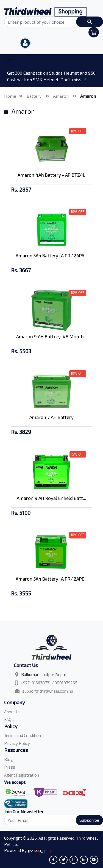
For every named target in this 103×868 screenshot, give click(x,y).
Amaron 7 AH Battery (51, 417)
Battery (35, 96)
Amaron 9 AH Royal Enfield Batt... (51, 498)
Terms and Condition (23, 735)
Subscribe (89, 820)
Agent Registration (22, 775)
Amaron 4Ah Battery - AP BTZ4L (51, 175)
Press (10, 767)
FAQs (9, 719)
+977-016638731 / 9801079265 (49, 683)
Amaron (61, 96)
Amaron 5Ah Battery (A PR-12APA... (52, 255)
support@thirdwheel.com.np (48, 691)
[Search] (51, 820)
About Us (12, 712)
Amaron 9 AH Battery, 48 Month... (52, 336)
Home (10, 96)
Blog (9, 759)
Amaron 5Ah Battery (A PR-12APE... (52, 579)
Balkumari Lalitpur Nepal (44, 674)
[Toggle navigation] (10, 62)
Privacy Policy (17, 743)
